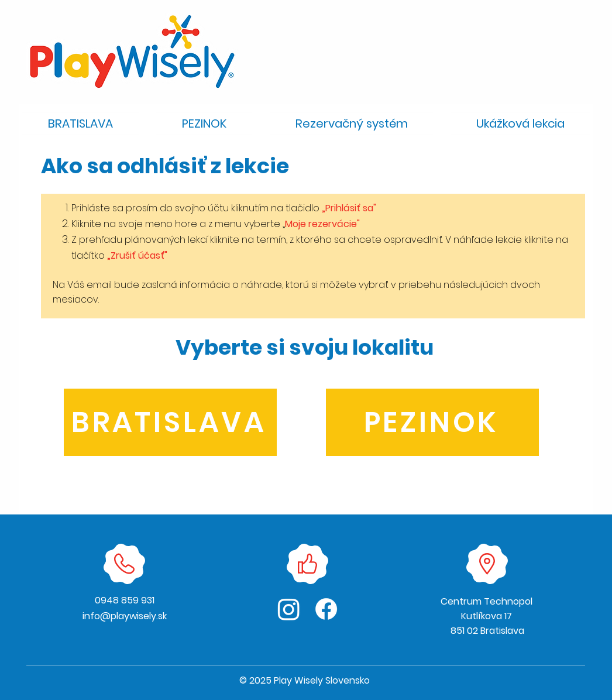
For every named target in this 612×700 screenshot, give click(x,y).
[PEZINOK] (432, 422)
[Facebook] (326, 609)
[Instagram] (289, 609)
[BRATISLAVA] (170, 422)
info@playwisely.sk (125, 616)
